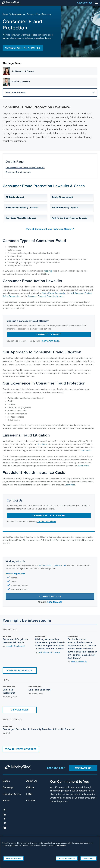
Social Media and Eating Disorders (22, 207)
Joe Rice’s (42, 444)
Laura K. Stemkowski (15, 646)
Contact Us (83, 768)
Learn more (85, 451)
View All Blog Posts (20, 670)
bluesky (5, 828)
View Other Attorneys (50, 92)
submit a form (45, 565)
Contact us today (49, 334)
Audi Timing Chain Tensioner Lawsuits (70, 218)
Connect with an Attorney (23, 48)
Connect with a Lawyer (49, 515)
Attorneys (8, 787)
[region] (50, 852)
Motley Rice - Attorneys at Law (13, 3)
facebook (5, 819)
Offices (30, 787)
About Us (32, 781)
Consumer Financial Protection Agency (46, 296)
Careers (31, 800)
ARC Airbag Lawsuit (15, 197)
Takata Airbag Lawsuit (62, 197)
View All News (20, 710)
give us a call (60, 565)
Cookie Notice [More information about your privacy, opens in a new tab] (61, 845)
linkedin (5, 814)
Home (5, 14)
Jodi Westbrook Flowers (49, 652)
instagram (5, 810)
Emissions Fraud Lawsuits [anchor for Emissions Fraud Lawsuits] (18, 172)
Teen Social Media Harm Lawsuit (21, 218)
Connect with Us (50, 596)
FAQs (29, 794)
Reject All (88, 858)
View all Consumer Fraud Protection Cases (50, 229)
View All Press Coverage (21, 749)
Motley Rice (18, 768)
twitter (5, 823)
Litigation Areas (17, 14)
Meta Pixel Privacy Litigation (65, 207)
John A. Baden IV (79, 662)
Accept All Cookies (67, 858)
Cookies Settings (14, 858)
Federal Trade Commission (54, 293)
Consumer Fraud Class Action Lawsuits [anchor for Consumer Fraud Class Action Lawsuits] (25, 168)
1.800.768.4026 (85, 3)
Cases (6, 781)
